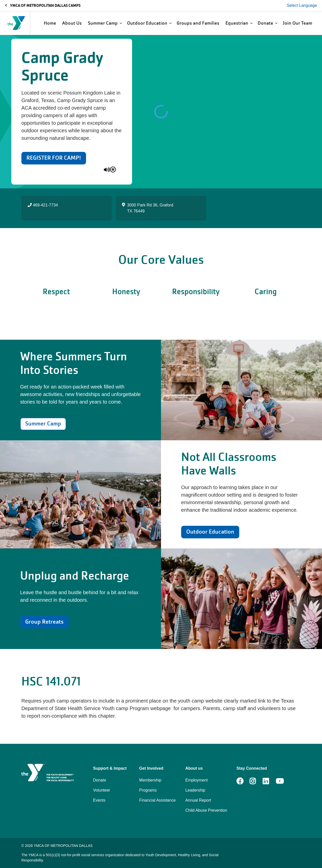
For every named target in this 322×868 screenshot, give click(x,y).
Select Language (302, 5)
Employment (197, 780)
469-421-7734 (43, 205)
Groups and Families (198, 23)
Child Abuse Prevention (206, 810)
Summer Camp (105, 23)
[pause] (113, 170)
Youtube (279, 781)
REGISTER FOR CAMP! (54, 158)
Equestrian (239, 23)
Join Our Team (298, 23)
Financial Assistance (157, 800)
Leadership (195, 790)
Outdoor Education (149, 23)
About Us (72, 23)
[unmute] (107, 170)
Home (50, 23)
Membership (150, 780)
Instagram (256, 781)
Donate (268, 23)
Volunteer (102, 790)
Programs (148, 790)
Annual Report (198, 800)
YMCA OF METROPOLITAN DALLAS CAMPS (43, 5)
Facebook (240, 781)
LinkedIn (269, 781)
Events (99, 800)
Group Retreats (44, 622)
